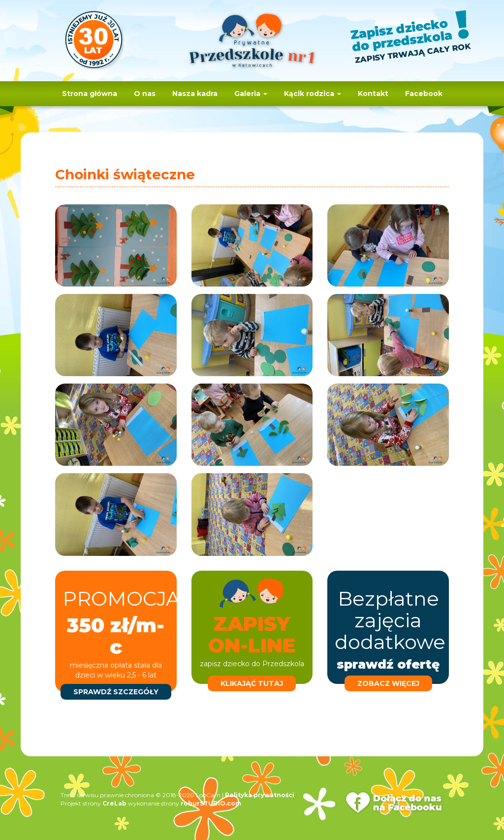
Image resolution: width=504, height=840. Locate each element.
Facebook (424, 94)
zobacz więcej (388, 683)
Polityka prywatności (260, 795)
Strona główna (90, 94)
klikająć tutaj (252, 683)
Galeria (251, 94)
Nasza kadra (195, 94)
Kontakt (373, 94)
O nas (145, 94)
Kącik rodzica (313, 94)
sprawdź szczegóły (116, 692)
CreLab (114, 803)
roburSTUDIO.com (211, 803)
